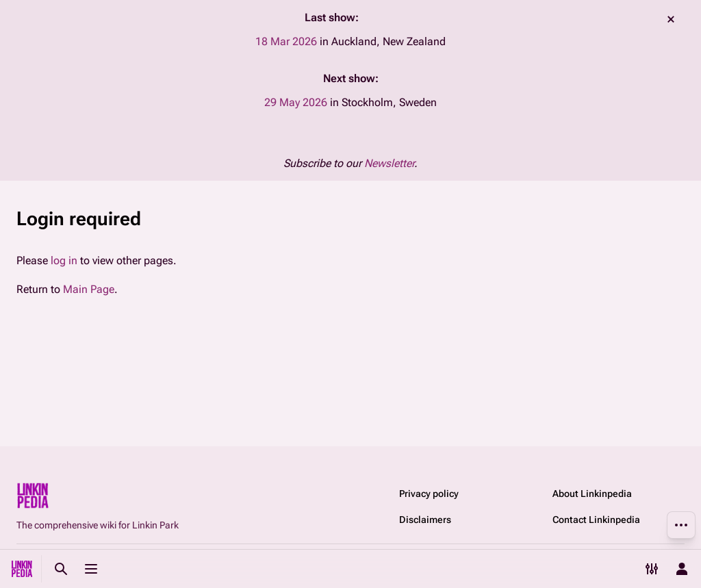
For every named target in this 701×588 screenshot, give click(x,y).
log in (64, 260)
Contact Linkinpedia (596, 520)
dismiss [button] (671, 19)
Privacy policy (429, 494)
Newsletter (389, 163)
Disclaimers (425, 520)
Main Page (89, 289)
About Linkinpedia (592, 494)
